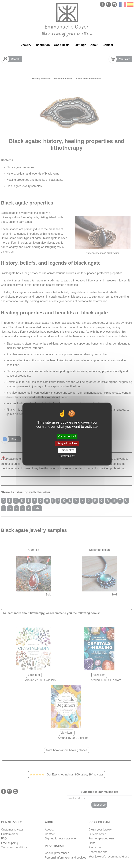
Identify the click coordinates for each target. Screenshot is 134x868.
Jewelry (26, 45)
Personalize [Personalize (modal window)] (67, 450)
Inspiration (43, 45)
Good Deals (62, 45)
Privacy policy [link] (67, 456)
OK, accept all (67, 436)
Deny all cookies (67, 443)
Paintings (80, 45)
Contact (108, 45)
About (94, 45)
